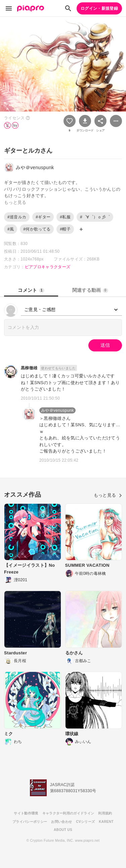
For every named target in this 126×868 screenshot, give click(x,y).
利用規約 (105, 813)
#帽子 (65, 229)
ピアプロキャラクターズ (48, 267)
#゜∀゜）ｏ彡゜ (95, 217)
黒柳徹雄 (29, 368)
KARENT (106, 822)
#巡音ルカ (17, 217)
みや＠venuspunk (57, 410)
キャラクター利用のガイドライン (68, 813)
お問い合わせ (61, 822)
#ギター (43, 217)
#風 (11, 229)
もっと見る (108, 495)
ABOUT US (63, 830)
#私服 (65, 217)
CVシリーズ (85, 822)
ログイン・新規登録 (99, 8)
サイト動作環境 (26, 813)
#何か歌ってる (37, 229)
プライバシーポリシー (30, 822)
